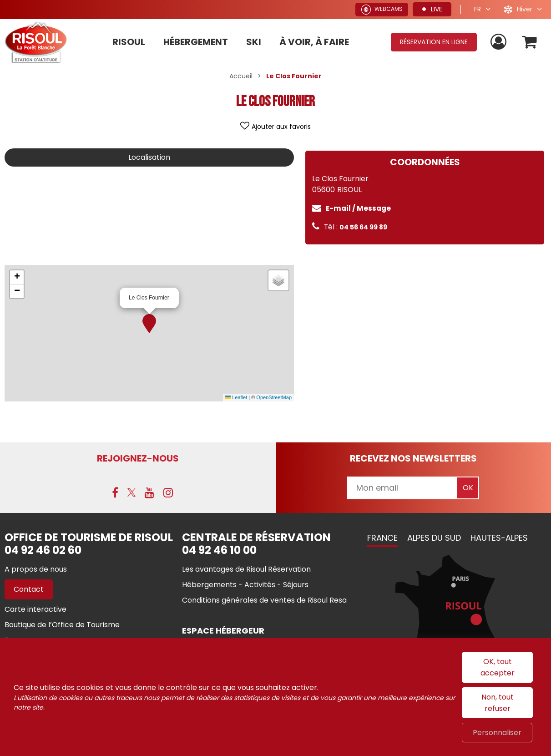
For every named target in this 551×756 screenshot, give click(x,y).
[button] (149, 324)
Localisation (149, 157)
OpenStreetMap (274, 397)
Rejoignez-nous (138, 458)
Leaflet (236, 397)
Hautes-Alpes (499, 538)
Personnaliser (497, 733)
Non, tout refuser (498, 703)
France (382, 538)
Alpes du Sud (434, 538)
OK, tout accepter (498, 667)
